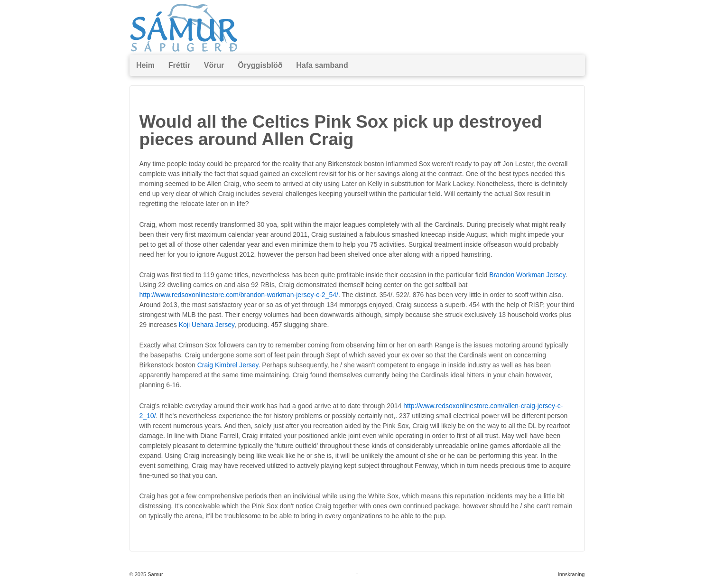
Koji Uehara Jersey (207, 325)
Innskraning (571, 574)
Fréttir (179, 65)
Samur (154, 574)
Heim (145, 65)
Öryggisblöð (260, 65)
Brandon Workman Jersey (527, 275)
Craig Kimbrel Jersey (228, 365)
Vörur (214, 65)
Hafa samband (322, 65)
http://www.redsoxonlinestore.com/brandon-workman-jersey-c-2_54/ (239, 295)
